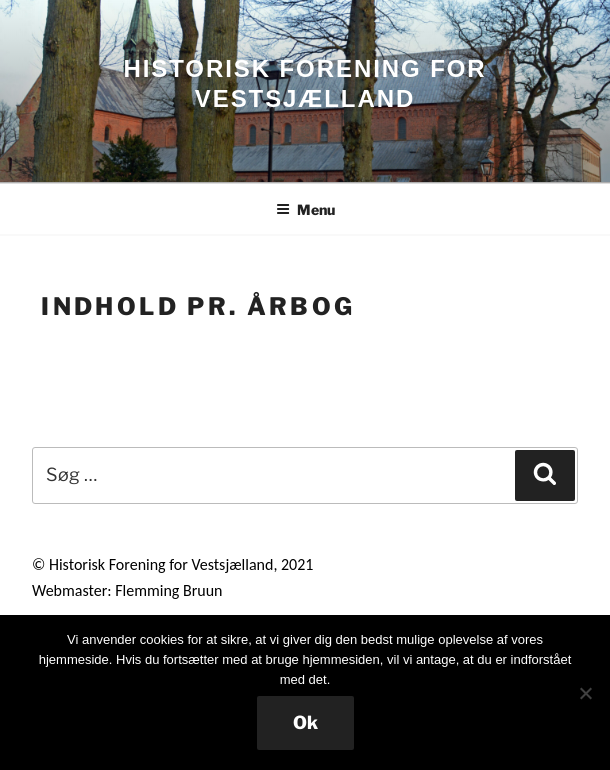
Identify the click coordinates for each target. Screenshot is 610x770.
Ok (305, 722)
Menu (305, 209)
